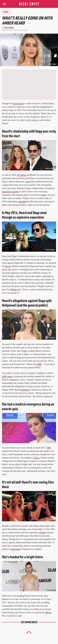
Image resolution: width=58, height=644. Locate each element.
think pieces (7, 376)
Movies (6, 12)
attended (22, 202)
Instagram (16, 549)
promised (25, 390)
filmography (18, 103)
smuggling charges (10, 192)
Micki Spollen (9, 27)
